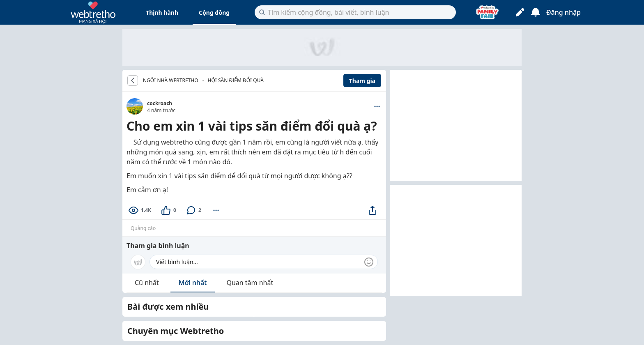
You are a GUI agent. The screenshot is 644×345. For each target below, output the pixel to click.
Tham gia (362, 81)
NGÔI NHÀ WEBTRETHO (171, 80)
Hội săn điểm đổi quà (236, 80)
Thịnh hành (162, 13)
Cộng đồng (214, 13)
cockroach (160, 103)
